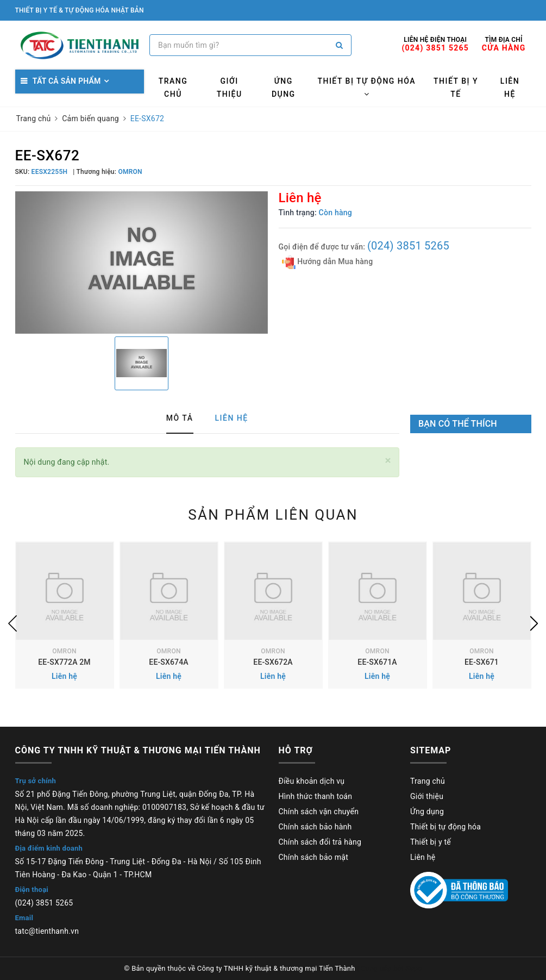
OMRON (64, 651)
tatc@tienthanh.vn (47, 931)
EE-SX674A (168, 662)
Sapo (414, 968)
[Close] (388, 461)
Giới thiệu (230, 88)
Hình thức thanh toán (316, 796)
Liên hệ (510, 88)
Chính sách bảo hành (315, 827)
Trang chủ (173, 88)
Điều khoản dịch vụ (312, 781)
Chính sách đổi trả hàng (320, 842)
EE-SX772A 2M (64, 662)
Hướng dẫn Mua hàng (328, 262)
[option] (142, 263)
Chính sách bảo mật (313, 857)
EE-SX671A (377, 662)
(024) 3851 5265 (408, 246)
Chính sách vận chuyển (319, 812)
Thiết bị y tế (456, 88)
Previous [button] (12, 623)
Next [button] (534, 623)
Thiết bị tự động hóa (366, 87)
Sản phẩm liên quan (273, 515)
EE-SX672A (273, 662)
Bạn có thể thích (458, 424)
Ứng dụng (284, 88)
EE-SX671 (482, 662)
